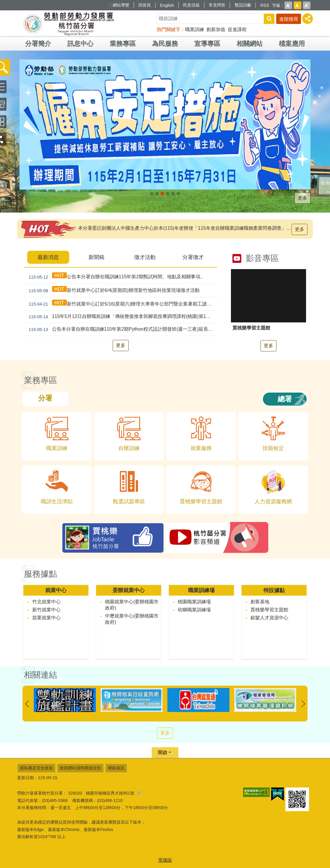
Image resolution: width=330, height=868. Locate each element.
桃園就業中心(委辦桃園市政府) (132, 605)
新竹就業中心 (46, 610)
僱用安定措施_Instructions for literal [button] (162, 194)
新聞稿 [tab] (96, 257)
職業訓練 (195, 29)
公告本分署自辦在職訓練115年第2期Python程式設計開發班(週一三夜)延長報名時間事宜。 (122, 329)
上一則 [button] (27, 704)
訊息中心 (80, 44)
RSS (265, 5)
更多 (302, 198)
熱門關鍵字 (169, 29)
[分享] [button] (308, 19)
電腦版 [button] (165, 860)
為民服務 (165, 44)
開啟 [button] (163, 752)
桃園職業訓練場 (194, 602)
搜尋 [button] (269, 19)
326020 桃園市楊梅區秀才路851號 (105, 793)
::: (110, 5)
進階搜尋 (289, 19)
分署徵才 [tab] (193, 257)
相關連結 (41, 675)
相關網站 (250, 44)
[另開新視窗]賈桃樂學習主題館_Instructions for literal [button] (178, 194)
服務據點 (41, 574)
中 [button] (297, 5)
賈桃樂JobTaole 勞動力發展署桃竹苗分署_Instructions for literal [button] (173, 194)
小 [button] (288, 5)
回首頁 (145, 5)
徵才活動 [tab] (145, 257)
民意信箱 (191, 5)
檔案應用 (292, 44)
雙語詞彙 (243, 5)
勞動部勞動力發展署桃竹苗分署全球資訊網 (69, 24)
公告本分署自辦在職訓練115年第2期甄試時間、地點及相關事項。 (116, 277)
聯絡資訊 (116, 768)
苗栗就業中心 (46, 618)
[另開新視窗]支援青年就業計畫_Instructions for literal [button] (157, 194)
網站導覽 (121, 5)
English (167, 5)
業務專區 (123, 44)
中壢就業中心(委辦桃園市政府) (132, 619)
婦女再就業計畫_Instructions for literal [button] (168, 194)
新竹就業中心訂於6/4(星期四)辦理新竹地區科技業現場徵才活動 (113, 290)
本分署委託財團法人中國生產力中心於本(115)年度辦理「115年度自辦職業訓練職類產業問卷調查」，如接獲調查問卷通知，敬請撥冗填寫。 (186, 228)
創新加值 (216, 29)
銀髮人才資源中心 (269, 618)
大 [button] (307, 5)
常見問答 (217, 5)
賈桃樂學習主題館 (269, 610)
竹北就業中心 (46, 602)
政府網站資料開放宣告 (80, 768)
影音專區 (262, 258)
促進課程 (237, 29)
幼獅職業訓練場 (194, 610)
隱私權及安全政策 (36, 768)
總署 (285, 399)
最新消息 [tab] (48, 257)
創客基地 (260, 602)
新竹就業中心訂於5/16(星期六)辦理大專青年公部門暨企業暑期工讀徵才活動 (122, 304)
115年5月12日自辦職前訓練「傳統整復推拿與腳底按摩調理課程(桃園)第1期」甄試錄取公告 (122, 317)
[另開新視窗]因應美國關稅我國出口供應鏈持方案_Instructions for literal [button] (152, 194)
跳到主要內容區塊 (3, 3)
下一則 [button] (303, 704)
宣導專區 (207, 44)
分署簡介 (38, 44)
